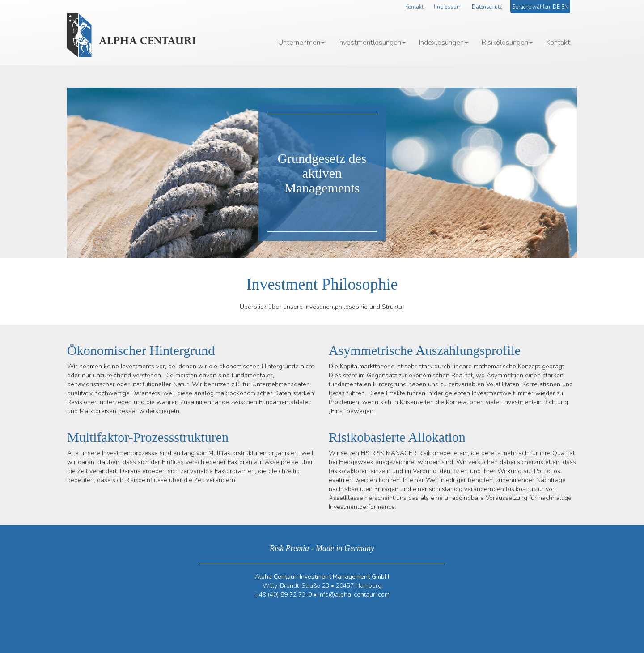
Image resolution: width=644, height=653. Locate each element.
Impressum (448, 7)
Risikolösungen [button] (507, 43)
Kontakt (414, 7)
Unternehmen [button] (301, 43)
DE (556, 7)
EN (565, 7)
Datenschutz (487, 7)
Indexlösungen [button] (444, 43)
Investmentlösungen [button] (372, 43)
